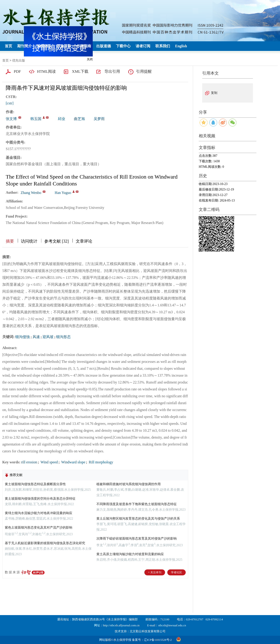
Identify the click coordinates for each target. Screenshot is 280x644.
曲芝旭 (79, 119)
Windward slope (73, 462)
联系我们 (163, 46)
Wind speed (49, 462)
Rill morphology (101, 462)
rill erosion (29, 462)
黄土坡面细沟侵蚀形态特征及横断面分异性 (35, 484)
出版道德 (104, 46)
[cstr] (10, 103)
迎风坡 (48, 337)
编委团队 (44, 46)
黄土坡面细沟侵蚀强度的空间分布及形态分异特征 (40, 499)
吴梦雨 (99, 119)
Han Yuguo (63, 193)
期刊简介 (25, 46)
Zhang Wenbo (31, 193)
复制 (214, 93)
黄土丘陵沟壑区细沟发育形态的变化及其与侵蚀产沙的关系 (138, 519)
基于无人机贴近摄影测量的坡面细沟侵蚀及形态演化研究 (45, 543)
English (181, 46)
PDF (17, 71)
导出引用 (112, 71)
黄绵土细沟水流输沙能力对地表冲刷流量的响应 (39, 513)
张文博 (11, 119)
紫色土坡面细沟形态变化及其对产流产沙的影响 (39, 528)
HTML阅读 (46, 71)
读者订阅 (143, 46)
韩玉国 (36, 119)
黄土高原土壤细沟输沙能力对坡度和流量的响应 (130, 554)
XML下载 (80, 71)
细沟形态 (63, 337)
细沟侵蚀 (22, 337)
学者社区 (176, 572)
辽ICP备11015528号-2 (158, 640)
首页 (8, 46)
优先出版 (19, 60)
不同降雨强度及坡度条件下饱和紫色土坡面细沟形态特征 (137, 504)
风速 (36, 337)
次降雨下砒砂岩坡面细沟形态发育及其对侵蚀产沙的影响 (137, 539)
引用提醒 (144, 71)
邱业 (62, 119)
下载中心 (123, 46)
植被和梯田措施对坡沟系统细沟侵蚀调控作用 (129, 484)
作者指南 (84, 46)
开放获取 (64, 46)
